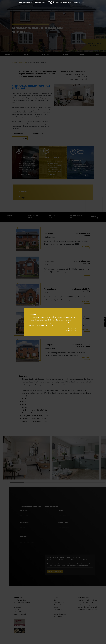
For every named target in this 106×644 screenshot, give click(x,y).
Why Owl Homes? (40, 3)
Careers (75, 3)
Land (70, 3)
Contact (82, 3)
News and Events (62, 3)
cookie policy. (53, 325)
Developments (28, 3)
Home (20, 3)
